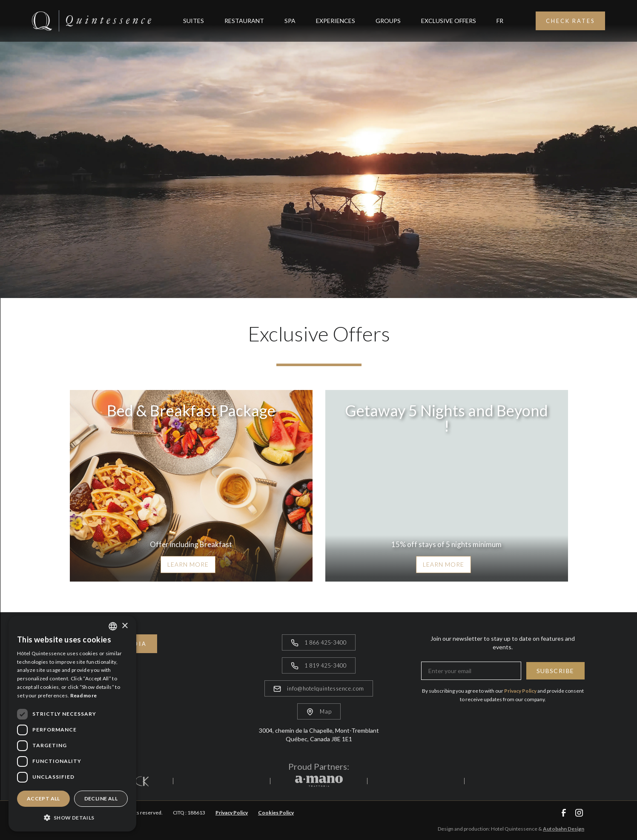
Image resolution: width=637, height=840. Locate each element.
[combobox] (113, 626)
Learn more (188, 564)
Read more (84, 695)
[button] (72, 818)
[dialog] (72, 724)
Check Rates (570, 21)
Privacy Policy (232, 813)
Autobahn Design (564, 829)
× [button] (125, 626)
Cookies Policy (276, 813)
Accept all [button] (43, 798)
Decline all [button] (101, 798)
